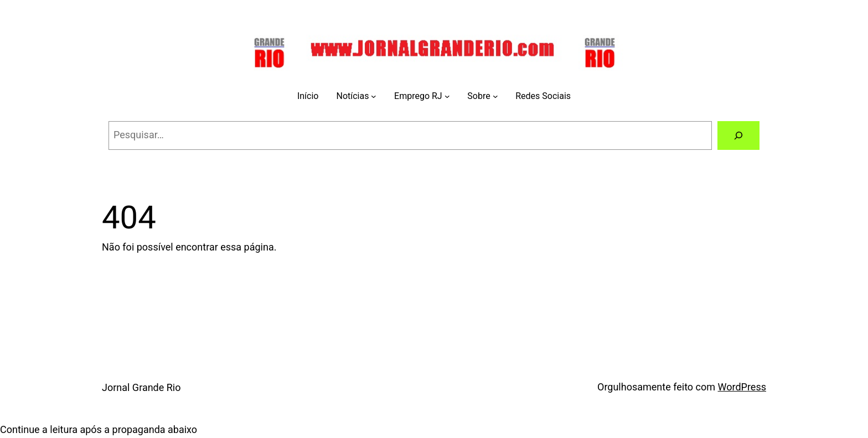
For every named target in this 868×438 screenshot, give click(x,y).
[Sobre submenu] (495, 96)
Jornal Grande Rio (141, 387)
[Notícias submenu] (374, 96)
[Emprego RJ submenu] (447, 96)
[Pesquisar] (738, 135)
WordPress (742, 387)
